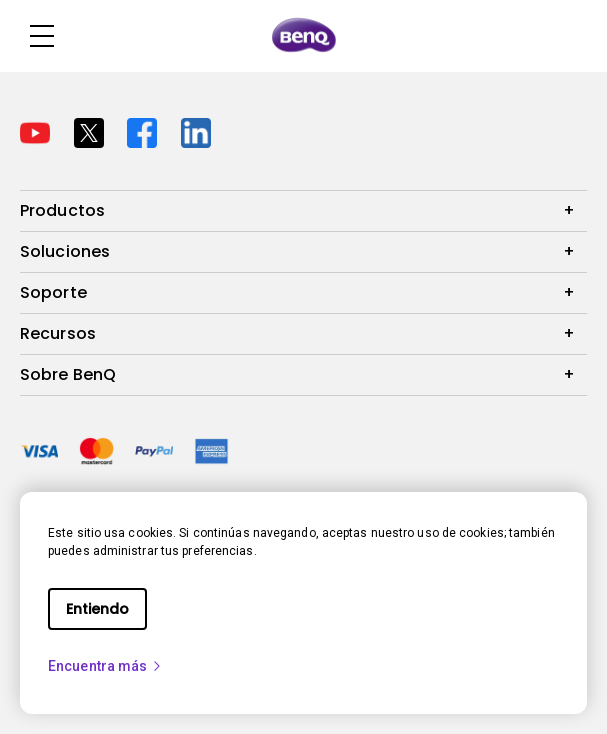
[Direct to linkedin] (196, 130)
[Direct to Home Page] (304, 36)
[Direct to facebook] (146, 130)
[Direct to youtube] (39, 130)
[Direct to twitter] (93, 130)
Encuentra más (105, 666)
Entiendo (97, 609)
